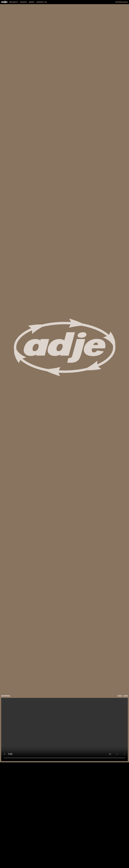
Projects (14, 2)
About (32, 2)
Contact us (42, 2)
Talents (23, 2)
